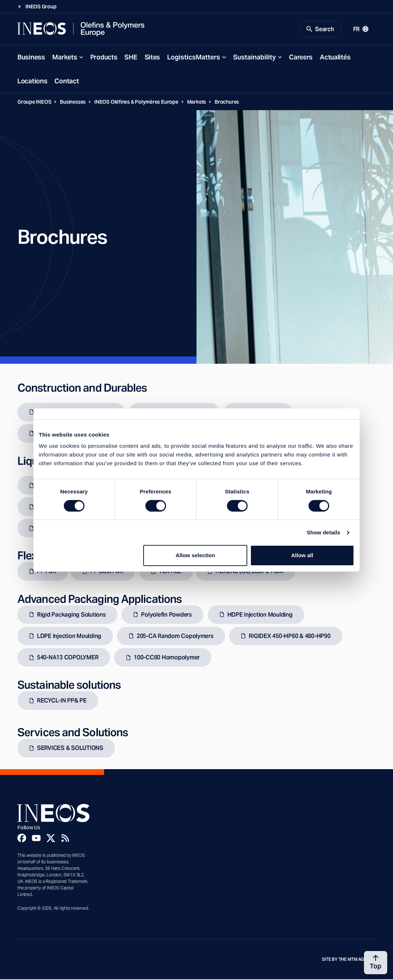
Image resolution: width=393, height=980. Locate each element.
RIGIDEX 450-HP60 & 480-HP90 (289, 636)
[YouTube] (36, 838)
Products (104, 57)
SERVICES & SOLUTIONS (70, 749)
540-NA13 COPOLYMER (68, 658)
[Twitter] (51, 838)
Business (31, 57)
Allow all (302, 555)
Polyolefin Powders (166, 615)
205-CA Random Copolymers (175, 636)
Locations (32, 81)
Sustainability (255, 57)
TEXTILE (170, 572)
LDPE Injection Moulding (69, 636)
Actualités (335, 57)
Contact (67, 81)
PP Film (47, 572)
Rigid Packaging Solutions (71, 615)
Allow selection (195, 555)
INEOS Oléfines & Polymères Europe (136, 102)
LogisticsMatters (194, 57)
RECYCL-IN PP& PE (62, 701)
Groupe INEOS (34, 102)
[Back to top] (376, 963)
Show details (324, 532)
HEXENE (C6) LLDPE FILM (249, 572)
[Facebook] (22, 838)
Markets (65, 57)
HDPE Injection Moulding (260, 615)
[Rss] (65, 838)
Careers (301, 57)
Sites (152, 57)
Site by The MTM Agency (349, 960)
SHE (131, 57)
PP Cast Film (107, 572)
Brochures (227, 102)
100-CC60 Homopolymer (167, 658)
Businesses (73, 102)
